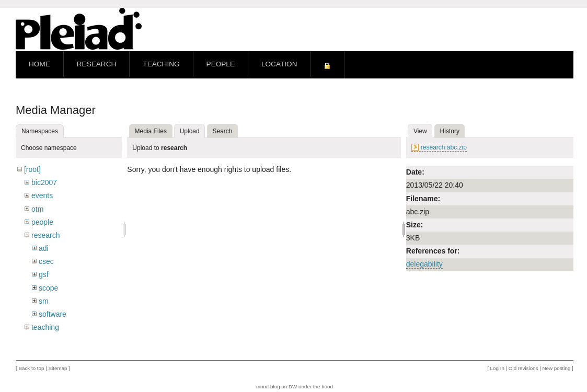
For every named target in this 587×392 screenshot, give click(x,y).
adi (44, 248)
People (221, 64)
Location (279, 64)
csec (46, 261)
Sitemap (57, 368)
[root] (32, 169)
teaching (45, 327)
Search (223, 131)
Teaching (161, 64)
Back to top (31, 368)
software (53, 314)
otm (37, 209)
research (45, 235)
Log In (497, 368)
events (42, 195)
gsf (44, 274)
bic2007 (44, 182)
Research (97, 64)
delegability (424, 264)
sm (44, 301)
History (450, 131)
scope (48, 288)
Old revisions (523, 368)
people (42, 222)
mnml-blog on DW (277, 387)
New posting (556, 368)
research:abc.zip (444, 147)
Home (39, 64)
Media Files (151, 131)
